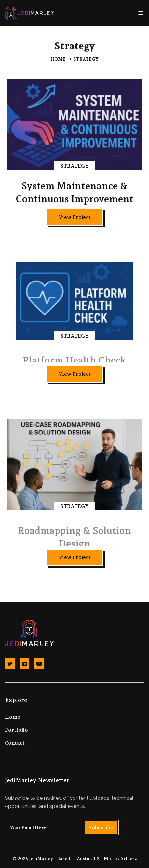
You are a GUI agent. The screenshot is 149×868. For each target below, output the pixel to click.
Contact (15, 743)
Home (58, 59)
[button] (141, 13)
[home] (29, 13)
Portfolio (16, 730)
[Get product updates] (62, 828)
